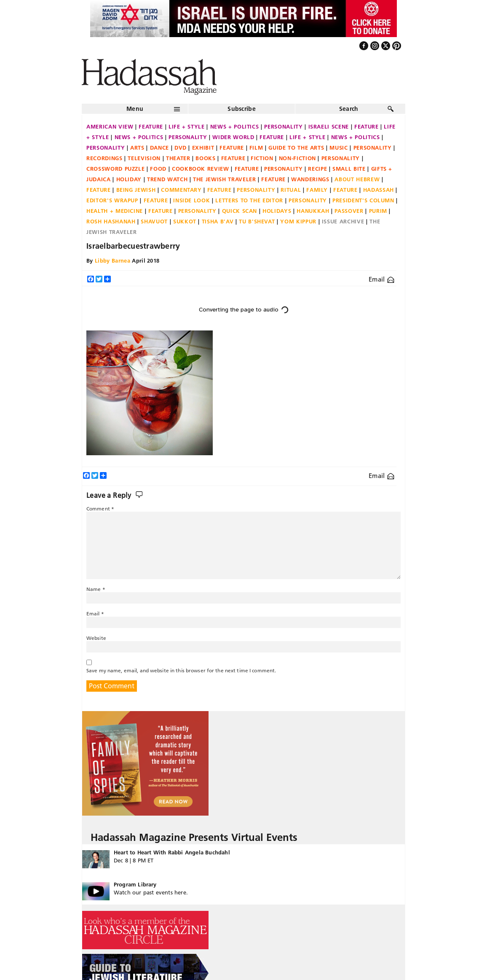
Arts (137, 148)
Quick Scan (240, 211)
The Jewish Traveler (224, 179)
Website (96, 638)
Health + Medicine (115, 211)
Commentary (181, 190)
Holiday (129, 179)
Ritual (291, 190)
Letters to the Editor (249, 200)
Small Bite (349, 169)
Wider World (233, 137)
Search (349, 109)
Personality (283, 126)
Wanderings (310, 179)
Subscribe (242, 109)
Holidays (277, 211)
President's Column (363, 200)
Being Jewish (136, 190)
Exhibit (203, 148)
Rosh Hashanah (111, 221)
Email (381, 279)
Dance (159, 148)
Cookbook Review (201, 169)
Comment (100, 509)
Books (205, 158)
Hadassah (379, 190)
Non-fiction (297, 158)
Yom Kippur (298, 221)
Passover (349, 211)
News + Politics (235, 126)
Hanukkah (313, 211)
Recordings (104, 158)
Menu (135, 109)
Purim (378, 211)
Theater (178, 158)
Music (338, 148)
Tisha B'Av (218, 221)
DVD (181, 148)
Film (256, 148)
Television (144, 158)
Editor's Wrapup (112, 200)
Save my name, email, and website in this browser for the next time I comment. (181, 670)
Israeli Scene (329, 126)
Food (158, 169)
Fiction (262, 158)
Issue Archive (343, 221)
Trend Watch (167, 179)
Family (317, 190)
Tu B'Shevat (257, 221)
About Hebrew (357, 179)
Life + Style (187, 126)
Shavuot (154, 221)
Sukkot (185, 221)
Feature (151, 126)
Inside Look (191, 200)
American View (110, 126)
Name (96, 589)
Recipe (317, 169)
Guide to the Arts (296, 148)
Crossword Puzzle (115, 169)
